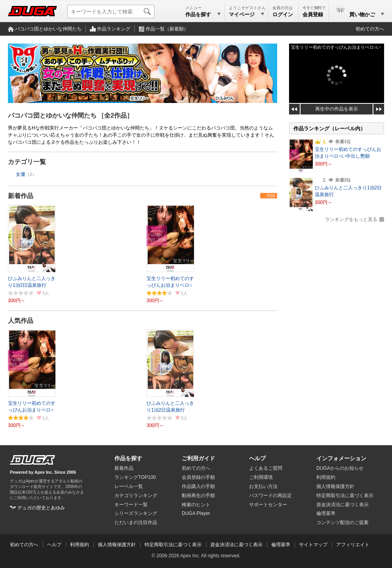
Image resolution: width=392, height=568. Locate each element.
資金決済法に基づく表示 (236, 545)
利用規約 (326, 477)
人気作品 (21, 321)
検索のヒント (196, 505)
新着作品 (21, 196)
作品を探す (128, 458)
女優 (21, 174)
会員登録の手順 (198, 477)
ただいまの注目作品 (136, 522)
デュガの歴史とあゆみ (41, 508)
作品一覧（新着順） (167, 29)
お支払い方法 (263, 486)
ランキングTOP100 (135, 477)
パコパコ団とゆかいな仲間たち (48, 29)
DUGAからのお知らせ (340, 468)
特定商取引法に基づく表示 (173, 545)
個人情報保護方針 (335, 486)
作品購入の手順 (198, 486)
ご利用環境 (261, 477)
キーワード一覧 (131, 505)
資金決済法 (343, 505)
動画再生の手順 (198, 496)
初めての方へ (370, 29)
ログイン (283, 14)
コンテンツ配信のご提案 (343, 522)
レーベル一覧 (129, 486)
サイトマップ (313, 545)
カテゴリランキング (136, 496)
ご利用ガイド (198, 458)
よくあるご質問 (266, 468)
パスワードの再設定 (270, 496)
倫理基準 (326, 513)
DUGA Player (196, 513)
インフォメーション (341, 458)
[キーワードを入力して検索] (111, 11)
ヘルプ (257, 458)
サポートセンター (268, 505)
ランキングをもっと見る (351, 219)
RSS (271, 196)
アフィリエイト (353, 545)
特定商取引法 (345, 496)
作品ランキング (114, 29)
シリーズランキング (136, 513)
